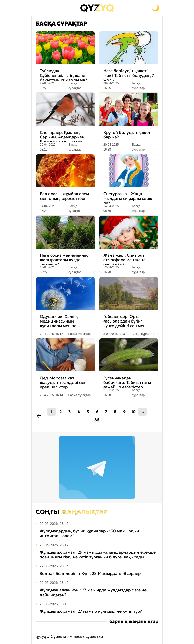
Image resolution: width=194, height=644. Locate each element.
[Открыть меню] (38, 8)
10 (133, 412)
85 (97, 420)
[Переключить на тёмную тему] (156, 8)
